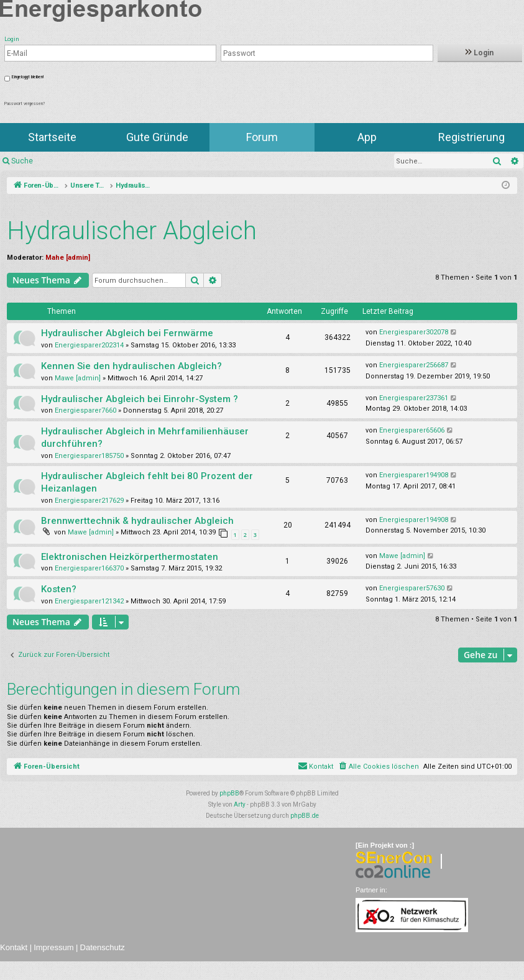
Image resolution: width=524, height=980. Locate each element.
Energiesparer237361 (414, 398)
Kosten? (59, 589)
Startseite (52, 137)
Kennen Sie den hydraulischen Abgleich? (131, 366)
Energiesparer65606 (412, 430)
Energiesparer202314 (89, 345)
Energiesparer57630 (412, 588)
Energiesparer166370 (89, 568)
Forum (262, 137)
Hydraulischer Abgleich (132, 231)
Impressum (53, 947)
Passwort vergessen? (25, 104)
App (367, 137)
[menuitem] (378, 767)
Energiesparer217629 (89, 501)
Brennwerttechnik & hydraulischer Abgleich (137, 521)
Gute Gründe (157, 137)
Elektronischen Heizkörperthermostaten (130, 557)
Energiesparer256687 (414, 365)
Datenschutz (103, 947)
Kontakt (14, 947)
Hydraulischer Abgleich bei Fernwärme (127, 333)
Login (480, 53)
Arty (240, 804)
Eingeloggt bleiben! (28, 77)
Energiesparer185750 (89, 456)
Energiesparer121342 (89, 601)
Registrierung (471, 137)
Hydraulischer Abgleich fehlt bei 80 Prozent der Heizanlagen (147, 482)
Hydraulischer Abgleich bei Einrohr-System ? (140, 399)
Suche (22, 161)
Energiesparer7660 (85, 410)
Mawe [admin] (78, 378)
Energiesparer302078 (414, 332)
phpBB (229, 793)
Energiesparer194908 (414, 475)
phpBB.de (305, 816)
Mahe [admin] (68, 258)
